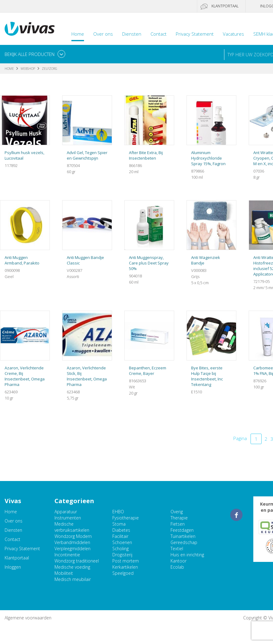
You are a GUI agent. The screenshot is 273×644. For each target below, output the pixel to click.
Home (78, 34)
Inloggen (13, 567)
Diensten (132, 34)
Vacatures (233, 34)
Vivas (30, 29)
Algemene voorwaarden (28, 618)
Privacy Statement (195, 34)
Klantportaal (225, 6)
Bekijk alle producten (30, 54)
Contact (159, 34)
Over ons (103, 34)
